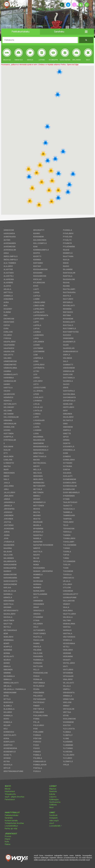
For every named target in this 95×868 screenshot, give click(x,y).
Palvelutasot (10, 799)
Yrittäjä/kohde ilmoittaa (14, 823)
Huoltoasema (55, 802)
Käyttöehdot (10, 791)
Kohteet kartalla (11, 821)
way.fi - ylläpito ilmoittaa (15, 797)
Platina (8, 844)
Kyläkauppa (54, 799)
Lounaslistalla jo (11, 826)
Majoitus (53, 789)
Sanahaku (9, 818)
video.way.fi (54, 821)
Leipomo (53, 797)
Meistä (8, 789)
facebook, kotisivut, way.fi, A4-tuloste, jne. (45, 25)
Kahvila (52, 794)
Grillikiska (53, 805)
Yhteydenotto (10, 794)
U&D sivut (45, 9)
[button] (86, 32)
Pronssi (8, 836)
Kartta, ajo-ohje (11, 829)
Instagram (53, 818)
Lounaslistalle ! (55, 826)
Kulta (7, 842)
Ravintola (53, 791)
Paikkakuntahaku (12, 815)
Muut (51, 807)
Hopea (7, 839)
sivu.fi (52, 823)
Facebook (53, 815)
